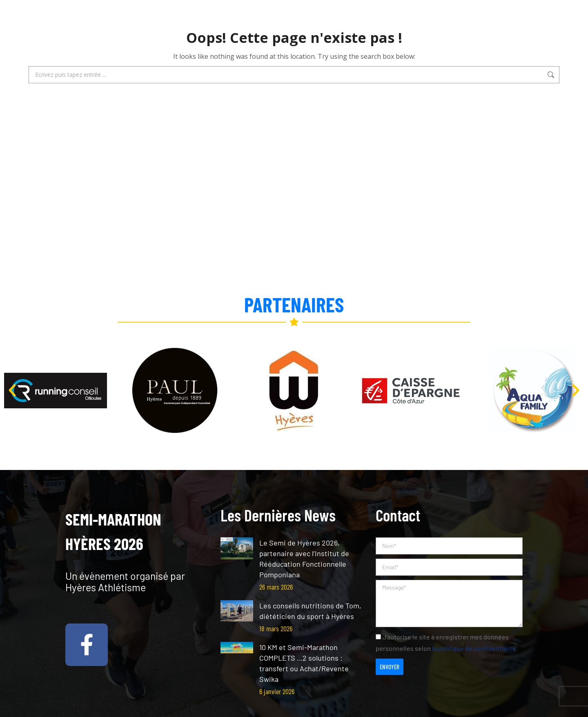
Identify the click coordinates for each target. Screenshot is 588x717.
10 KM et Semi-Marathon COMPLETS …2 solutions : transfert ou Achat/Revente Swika (304, 663)
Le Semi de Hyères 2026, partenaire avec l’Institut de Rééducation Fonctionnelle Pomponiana (304, 559)
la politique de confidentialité (474, 648)
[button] (12, 390)
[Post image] (237, 548)
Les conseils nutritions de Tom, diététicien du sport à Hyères (310, 611)
